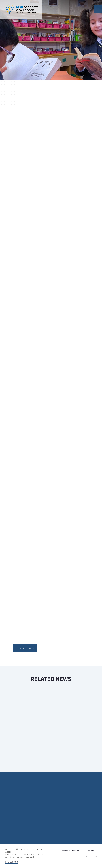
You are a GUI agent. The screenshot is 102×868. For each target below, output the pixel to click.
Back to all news (25, 648)
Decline (90, 851)
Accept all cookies (71, 851)
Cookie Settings (89, 856)
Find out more (12, 862)
